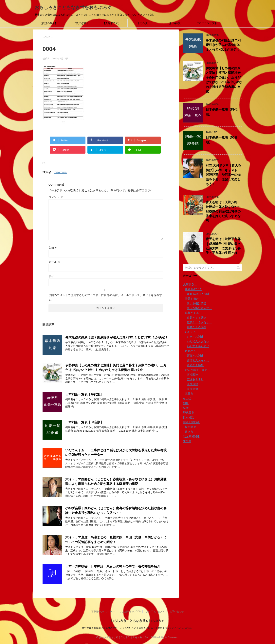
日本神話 (189, 417)
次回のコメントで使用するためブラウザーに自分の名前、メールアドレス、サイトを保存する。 (105, 297)
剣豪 (186, 403)
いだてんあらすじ (198, 346)
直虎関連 (192, 375)
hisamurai (61, 172)
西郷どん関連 (195, 356)
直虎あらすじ (195, 379)
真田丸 (189, 394)
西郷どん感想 (195, 365)
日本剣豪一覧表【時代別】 (84, 394)
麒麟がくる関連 (197, 318)
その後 (187, 398)
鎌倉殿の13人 (193, 289)
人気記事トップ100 (130, 612)
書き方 (189, 432)
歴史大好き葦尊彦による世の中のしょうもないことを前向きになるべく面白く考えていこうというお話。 (137, 628)
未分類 (187, 441)
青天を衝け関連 (197, 303)
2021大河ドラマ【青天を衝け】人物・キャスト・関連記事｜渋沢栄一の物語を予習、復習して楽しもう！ (223, 175)
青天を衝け (192, 299)
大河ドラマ (190, 284)
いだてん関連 (195, 337)
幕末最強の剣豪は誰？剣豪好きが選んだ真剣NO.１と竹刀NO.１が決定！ (117, 337)
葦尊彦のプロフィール (103, 612)
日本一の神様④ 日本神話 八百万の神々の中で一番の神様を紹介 (113, 566)
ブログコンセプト (207, 23)
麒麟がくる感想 (197, 327)
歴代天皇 (189, 413)
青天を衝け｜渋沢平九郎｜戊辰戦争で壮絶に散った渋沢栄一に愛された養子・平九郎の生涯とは (223, 246)
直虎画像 (192, 389)
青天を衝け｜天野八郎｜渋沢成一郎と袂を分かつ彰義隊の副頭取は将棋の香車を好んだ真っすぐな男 (223, 211)
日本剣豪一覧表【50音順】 (84, 422)
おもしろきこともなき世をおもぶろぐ (73, 7)
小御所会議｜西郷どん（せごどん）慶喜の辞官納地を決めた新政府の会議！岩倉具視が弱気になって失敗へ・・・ (116, 510)
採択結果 (191, 427)
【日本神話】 (175, 23)
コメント (56, 197)
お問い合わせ (177, 612)
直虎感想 (192, 384)
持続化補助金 (191, 422)
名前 (53, 248)
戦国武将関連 (191, 436)
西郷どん (191, 351)
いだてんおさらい (198, 341)
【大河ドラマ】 (112, 23)
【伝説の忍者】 (80, 23)
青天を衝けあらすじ (199, 308)
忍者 (186, 408)
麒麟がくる (192, 313)
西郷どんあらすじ (198, 360)
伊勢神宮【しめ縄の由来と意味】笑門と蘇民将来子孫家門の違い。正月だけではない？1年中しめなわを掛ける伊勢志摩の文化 (116, 368)
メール (54, 262)
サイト (53, 276)
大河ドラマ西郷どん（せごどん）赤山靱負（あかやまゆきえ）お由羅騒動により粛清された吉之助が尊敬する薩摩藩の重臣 (116, 482)
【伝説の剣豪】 (48, 23)
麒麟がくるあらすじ (199, 322)
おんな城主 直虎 (196, 370)
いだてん (191, 332)
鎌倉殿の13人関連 (198, 294)
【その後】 (143, 23)
